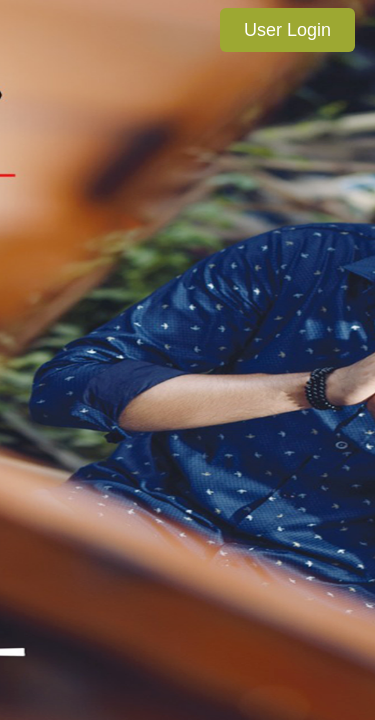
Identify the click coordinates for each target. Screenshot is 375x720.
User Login (287, 30)
